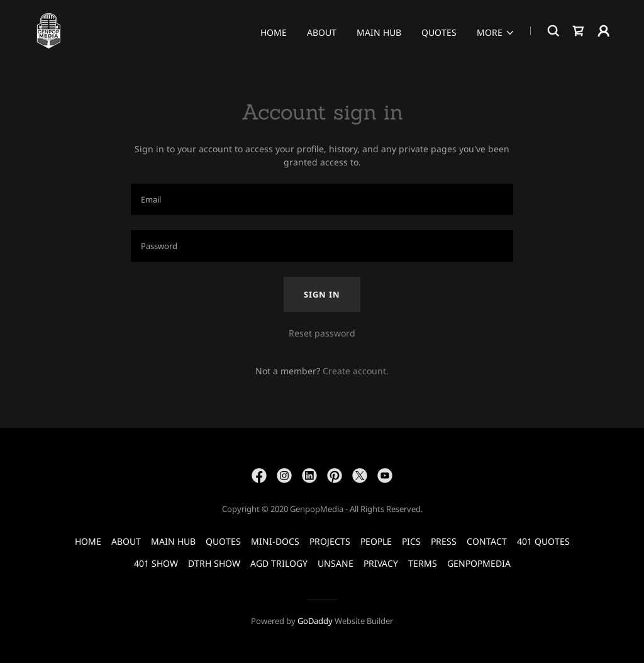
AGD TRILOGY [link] (279, 563)
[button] (496, 33)
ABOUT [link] (322, 32)
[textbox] (322, 199)
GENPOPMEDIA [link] (479, 563)
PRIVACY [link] (381, 563)
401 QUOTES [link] (543, 541)
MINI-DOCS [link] (275, 541)
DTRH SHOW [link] (214, 563)
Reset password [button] (322, 333)
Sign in (322, 294)
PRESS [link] (444, 541)
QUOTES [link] (439, 32)
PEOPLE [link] (376, 541)
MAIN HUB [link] (379, 32)
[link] (48, 30)
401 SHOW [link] (156, 563)
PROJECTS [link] (330, 541)
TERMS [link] (423, 563)
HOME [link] (274, 32)
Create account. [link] (356, 371)
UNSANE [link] (336, 563)
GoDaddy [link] (315, 621)
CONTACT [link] (487, 541)
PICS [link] (411, 541)
